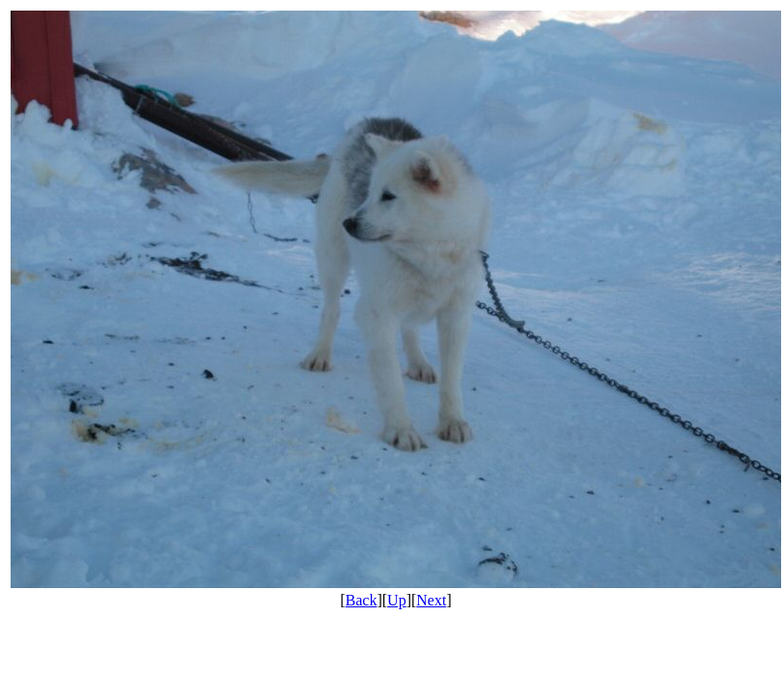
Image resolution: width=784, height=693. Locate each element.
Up (397, 600)
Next (431, 600)
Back (362, 600)
